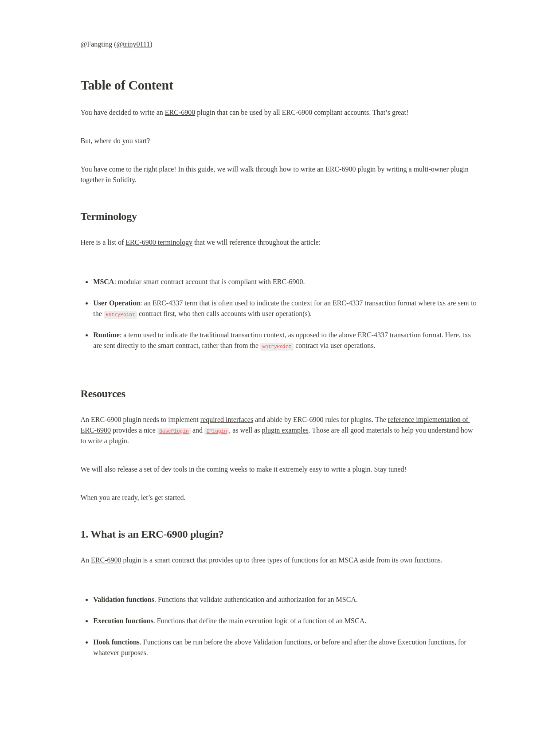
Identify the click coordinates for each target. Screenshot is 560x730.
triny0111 (136, 44)
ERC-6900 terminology (159, 242)
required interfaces (227, 420)
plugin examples (285, 430)
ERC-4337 (168, 303)
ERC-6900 (180, 112)
